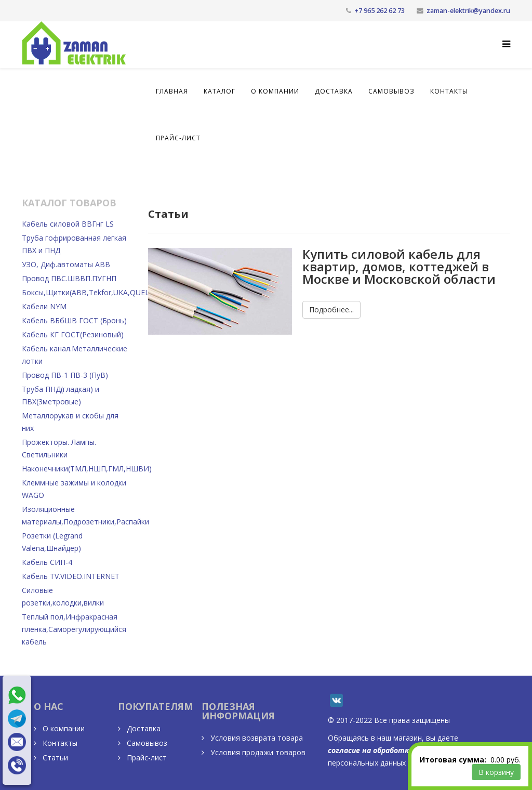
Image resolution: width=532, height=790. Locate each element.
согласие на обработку (370, 750)
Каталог (220, 91)
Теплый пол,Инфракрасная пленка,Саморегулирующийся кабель (74, 629)
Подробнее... (331, 310)
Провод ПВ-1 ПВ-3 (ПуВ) (65, 375)
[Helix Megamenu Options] (504, 45)
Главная (172, 91)
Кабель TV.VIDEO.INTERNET (71, 576)
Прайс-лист (178, 138)
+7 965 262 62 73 (380, 11)
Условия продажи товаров (257, 752)
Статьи (54, 758)
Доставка (334, 91)
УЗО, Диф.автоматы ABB (66, 264)
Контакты (449, 91)
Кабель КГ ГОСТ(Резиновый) (73, 334)
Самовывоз (391, 91)
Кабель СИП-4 (47, 562)
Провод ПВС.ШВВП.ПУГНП (69, 278)
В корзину (496, 772)
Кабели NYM (44, 306)
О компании (275, 91)
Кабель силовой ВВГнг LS (68, 224)
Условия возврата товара (256, 738)
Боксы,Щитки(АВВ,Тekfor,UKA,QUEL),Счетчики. (105, 292)
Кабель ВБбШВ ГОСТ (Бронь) (74, 320)
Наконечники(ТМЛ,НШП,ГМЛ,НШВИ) (87, 469)
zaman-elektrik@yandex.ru (468, 11)
